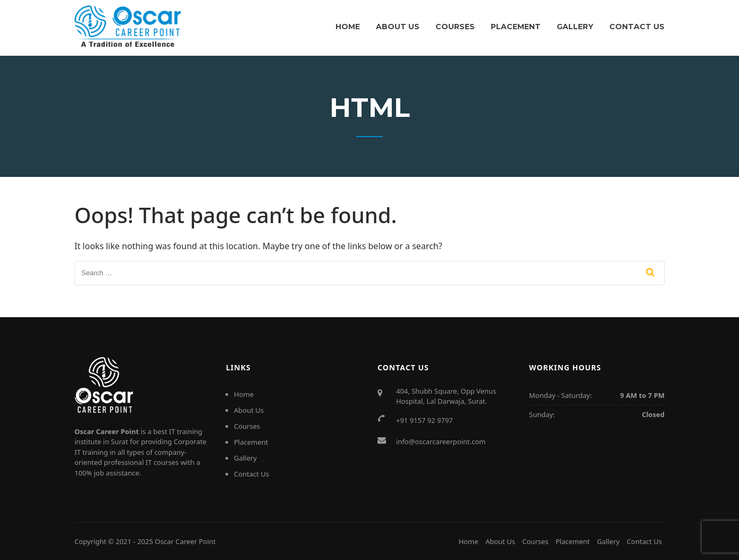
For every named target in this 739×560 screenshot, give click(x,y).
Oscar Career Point (185, 541)
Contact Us (637, 27)
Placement (516, 27)
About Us (398, 27)
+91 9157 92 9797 (425, 420)
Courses (455, 27)
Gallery (575, 27)
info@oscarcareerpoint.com (441, 442)
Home (348, 27)
